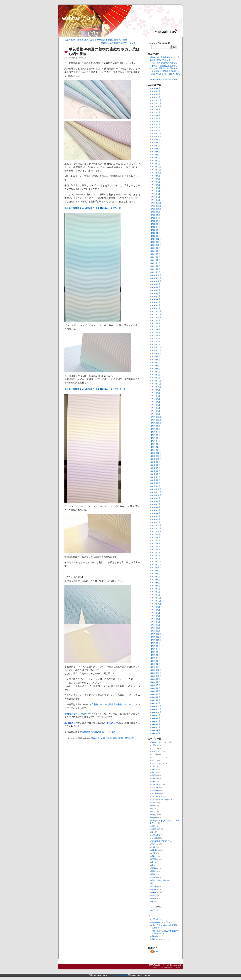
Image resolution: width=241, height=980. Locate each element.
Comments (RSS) (174, 967)
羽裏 (153, 874)
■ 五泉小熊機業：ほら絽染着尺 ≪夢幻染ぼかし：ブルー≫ (93, 208)
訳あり (154, 889)
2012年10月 (156, 568)
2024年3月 (156, 158)
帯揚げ (154, 815)
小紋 (153, 802)
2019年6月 (156, 329)
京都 (153, 769)
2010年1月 (156, 667)
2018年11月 (156, 351)
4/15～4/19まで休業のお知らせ (164, 63)
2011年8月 (156, 610)
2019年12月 (156, 311)
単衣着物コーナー (98, 704)
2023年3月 (156, 194)
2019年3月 (156, 338)
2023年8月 (156, 179)
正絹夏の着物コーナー (120, 704)
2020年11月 (156, 278)
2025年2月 (156, 127)
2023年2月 (156, 197)
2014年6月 (156, 507)
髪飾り (154, 898)
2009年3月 (156, 697)
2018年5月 (156, 369)
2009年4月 (156, 694)
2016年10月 (156, 423)
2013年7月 (156, 540)
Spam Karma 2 (121, 975)
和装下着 (155, 787)
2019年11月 (156, 314)
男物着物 (155, 850)
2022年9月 (156, 212)
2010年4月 (156, 658)
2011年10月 (156, 604)
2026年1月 (156, 97)
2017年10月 (156, 387)
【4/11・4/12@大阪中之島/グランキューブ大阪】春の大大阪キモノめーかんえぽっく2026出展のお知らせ (165, 68)
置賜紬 (154, 868)
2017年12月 (156, 381)
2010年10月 (156, 640)
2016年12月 (156, 417)
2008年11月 (156, 709)
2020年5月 (156, 296)
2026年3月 (156, 91)
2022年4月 (156, 227)
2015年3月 (156, 480)
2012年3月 (156, 589)
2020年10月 (156, 281)
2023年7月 (156, 182)
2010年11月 (156, 637)
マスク (154, 760)
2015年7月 (156, 468)
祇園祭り (155, 859)
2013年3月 (156, 552)
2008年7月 (156, 721)
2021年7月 (156, 254)
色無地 (154, 877)
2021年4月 (156, 263)
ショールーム (157, 751)
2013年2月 (156, 555)
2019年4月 (156, 335)
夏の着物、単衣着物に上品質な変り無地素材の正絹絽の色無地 (97, 40)
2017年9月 (156, 390)
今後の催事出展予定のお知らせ (164, 79)
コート (154, 748)
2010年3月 (156, 661)
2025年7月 (156, 112)
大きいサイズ (157, 796)
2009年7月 (156, 685)
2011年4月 (156, 622)
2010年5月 (156, 655)
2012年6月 (156, 580)
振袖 (153, 826)
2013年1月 (156, 558)
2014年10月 (156, 495)
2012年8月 (156, 574)
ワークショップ (158, 763)
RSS (155, 951)
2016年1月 (156, 450)
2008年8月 (156, 718)
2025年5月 (156, 118)
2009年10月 (156, 676)
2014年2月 (156, 519)
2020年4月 (156, 299)
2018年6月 (156, 366)
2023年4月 (156, 191)
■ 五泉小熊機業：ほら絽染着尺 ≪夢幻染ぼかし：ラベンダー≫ (95, 389)
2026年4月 (156, 88)
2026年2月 (156, 94)
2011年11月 (156, 601)
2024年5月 (156, 152)
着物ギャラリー (158, 936)
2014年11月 (156, 492)
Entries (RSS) (158, 967)
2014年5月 (156, 510)
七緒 (153, 766)
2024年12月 (156, 133)
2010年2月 (156, 664)
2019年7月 (156, 326)
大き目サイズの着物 (160, 799)
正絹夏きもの (71, 723)
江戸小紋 (155, 844)
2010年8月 (156, 646)
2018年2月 (156, 375)
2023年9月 (156, 176)
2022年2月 (156, 233)
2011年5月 (156, 619)
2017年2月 (156, 411)
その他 (154, 754)
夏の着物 (107, 738)
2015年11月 (156, 456)
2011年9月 (156, 607)
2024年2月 (156, 161)
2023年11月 (156, 170)
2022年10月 (156, 209)
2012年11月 (156, 565)
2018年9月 (156, 357)
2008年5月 (156, 727)
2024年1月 (156, 164)
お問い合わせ (157, 919)
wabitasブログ (79, 18)
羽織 (153, 871)
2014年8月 (156, 501)
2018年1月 (156, 378)
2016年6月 (156, 435)
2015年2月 (156, 483)
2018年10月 (156, 354)
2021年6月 (156, 257)
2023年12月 (156, 167)
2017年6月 (156, 399)
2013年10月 (156, 531)
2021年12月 (156, 239)
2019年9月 (156, 320)
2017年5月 (156, 402)
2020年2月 (156, 305)
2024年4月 (156, 155)
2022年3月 (156, 230)
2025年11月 (156, 103)
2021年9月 (156, 248)
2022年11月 (156, 206)
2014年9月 (156, 498)
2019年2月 (156, 341)
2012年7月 (156, 577)
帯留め (154, 818)
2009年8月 (156, 682)
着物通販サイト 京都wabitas (79, 714)
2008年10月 (156, 712)
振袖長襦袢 (156, 829)
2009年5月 (156, 691)
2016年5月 (156, 438)
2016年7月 (156, 432)
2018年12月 (156, 347)
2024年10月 (156, 136)
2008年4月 (156, 730)
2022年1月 (156, 236)
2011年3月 (156, 625)
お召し (154, 745)
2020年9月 (156, 284)
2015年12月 (156, 453)
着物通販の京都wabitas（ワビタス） (100, 732)
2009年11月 (156, 673)
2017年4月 (156, 405)
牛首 (153, 847)
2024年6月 (156, 149)
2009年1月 (156, 703)
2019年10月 (156, 317)
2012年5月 (156, 583)
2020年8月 (156, 287)
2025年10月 (156, 106)
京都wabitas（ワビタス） (162, 922)
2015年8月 (156, 465)
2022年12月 (156, 203)
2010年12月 (156, 634)
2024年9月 (156, 139)
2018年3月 (156, 372)
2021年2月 (156, 269)
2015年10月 (156, 459)
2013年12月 (156, 525)
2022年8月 (156, 215)
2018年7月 (156, 363)
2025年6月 (156, 115)
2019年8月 (156, 323)
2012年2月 (156, 592)
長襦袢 (154, 892)
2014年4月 (156, 513)
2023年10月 (156, 173)
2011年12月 (156, 598)
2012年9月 (156, 571)
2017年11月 (156, 384)
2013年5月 (156, 546)
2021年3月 (156, 266)
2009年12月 (156, 670)
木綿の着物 (156, 835)
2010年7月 (156, 649)
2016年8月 (156, 429)
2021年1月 (156, 272)
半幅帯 (154, 778)
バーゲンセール (158, 757)
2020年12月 (156, 275)
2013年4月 (156, 549)
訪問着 (154, 886)
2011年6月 (156, 616)
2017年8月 (156, 393)
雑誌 (153, 895)
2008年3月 (156, 733)
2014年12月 (156, 489)
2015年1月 (156, 486)
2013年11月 (156, 528)
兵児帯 (154, 775)
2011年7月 (156, 613)
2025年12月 (156, 100)
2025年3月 (156, 124)
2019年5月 (156, 332)
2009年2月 (156, 700)
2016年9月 (156, 426)
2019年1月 (156, 344)
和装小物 (155, 790)
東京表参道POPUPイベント (163, 841)
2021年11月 (156, 242)
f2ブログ (155, 910)
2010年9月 (156, 643)
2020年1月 (156, 308)
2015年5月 (156, 474)
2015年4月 (156, 477)
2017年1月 (156, 414)
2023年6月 (156, 185)
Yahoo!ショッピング (160, 742)
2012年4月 (156, 586)
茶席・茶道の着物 (127, 738)
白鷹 (153, 853)
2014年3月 (156, 516)
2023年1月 (156, 200)
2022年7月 (156, 218)
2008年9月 (156, 715)
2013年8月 (156, 537)
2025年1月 (156, 130)
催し (153, 772)
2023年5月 (156, 188)
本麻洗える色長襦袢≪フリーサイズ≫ (119, 43)
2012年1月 (156, 595)
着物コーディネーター (160, 939)
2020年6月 (156, 293)
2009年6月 (156, 688)
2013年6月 (156, 543)
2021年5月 (156, 260)
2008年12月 (156, 706)
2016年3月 (156, 444)
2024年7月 (156, 146)
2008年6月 (156, 724)
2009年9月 (156, 679)
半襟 (153, 781)
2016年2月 (156, 447)
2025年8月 (156, 109)
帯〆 (153, 812)
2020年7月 (156, 290)
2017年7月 (156, 396)
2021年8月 (156, 251)
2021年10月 (156, 245)
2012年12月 (156, 562)
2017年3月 (156, 408)
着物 (115, 738)
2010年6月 (156, 652)
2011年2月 (156, 628)
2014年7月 (156, 504)
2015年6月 (156, 471)
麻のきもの (112, 723)
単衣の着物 (96, 738)
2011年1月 (156, 631)
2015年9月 (156, 462)
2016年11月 (156, 420)
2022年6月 (156, 221)
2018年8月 (156, 360)
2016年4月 (156, 441)
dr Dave (111, 975)
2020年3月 (156, 302)
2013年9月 (156, 534)
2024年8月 (156, 143)
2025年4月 (156, 121)
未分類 (154, 838)
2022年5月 (156, 224)
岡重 (153, 806)
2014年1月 (156, 522)
